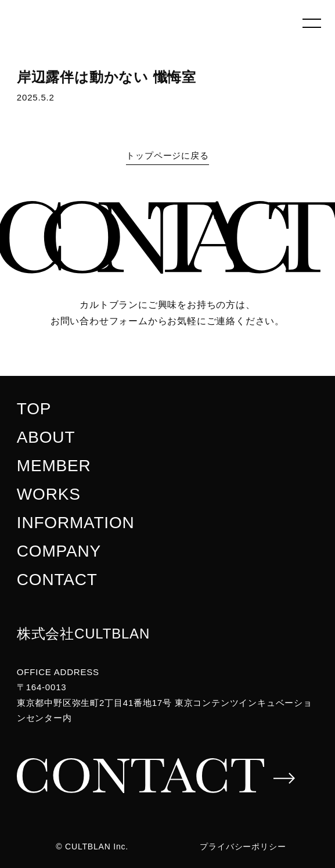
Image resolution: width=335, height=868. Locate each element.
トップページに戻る (167, 155)
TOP (34, 409)
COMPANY (59, 551)
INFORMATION (76, 523)
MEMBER (54, 466)
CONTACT (57, 580)
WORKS (49, 494)
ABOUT (46, 437)
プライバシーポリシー (243, 847)
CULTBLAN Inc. (97, 847)
